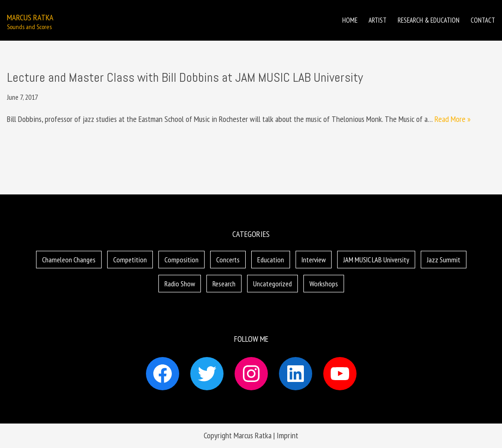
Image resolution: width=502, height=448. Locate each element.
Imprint (287, 435)
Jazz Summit (444, 260)
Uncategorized (272, 284)
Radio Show (180, 284)
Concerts (228, 260)
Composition (181, 260)
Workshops (324, 284)
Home (350, 20)
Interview (314, 260)
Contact (483, 20)
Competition (130, 260)
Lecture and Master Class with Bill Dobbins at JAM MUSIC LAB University (185, 77)
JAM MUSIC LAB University (376, 260)
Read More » (453, 119)
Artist (378, 20)
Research (224, 284)
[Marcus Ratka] (30, 21)
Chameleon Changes (69, 260)
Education (271, 260)
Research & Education (429, 20)
